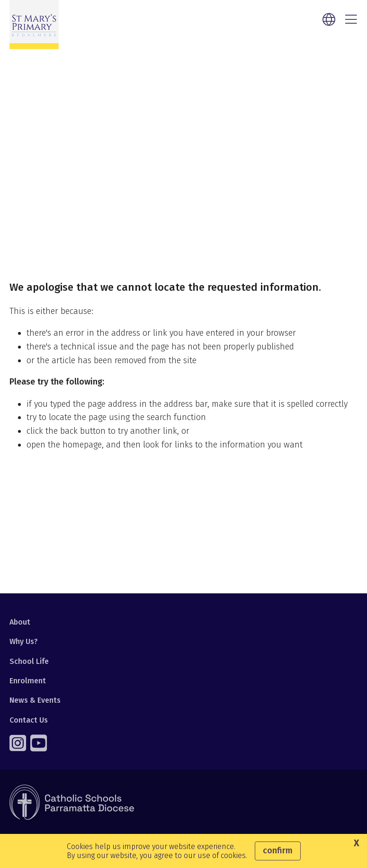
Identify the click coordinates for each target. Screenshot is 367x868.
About (20, 622)
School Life (29, 661)
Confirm (278, 850)
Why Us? (24, 641)
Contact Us (29, 720)
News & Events (35, 700)
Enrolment (28, 681)
